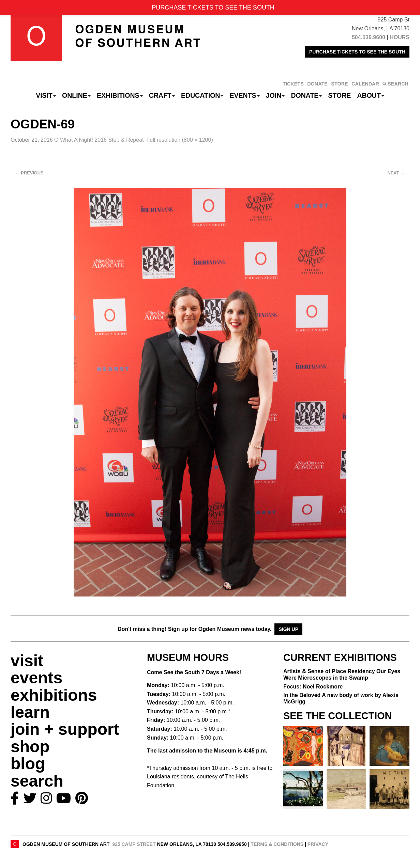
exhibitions (54, 695)
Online (76, 95)
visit (27, 661)
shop (30, 747)
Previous (29, 173)
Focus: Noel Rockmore (313, 687)
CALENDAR (365, 84)
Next (396, 173)
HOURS (400, 37)
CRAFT (162, 95)
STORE (339, 84)
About (371, 95)
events (36, 678)
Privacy (318, 844)
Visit (46, 95)
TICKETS (293, 84)
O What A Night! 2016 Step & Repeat (99, 140)
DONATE (317, 84)
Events (245, 95)
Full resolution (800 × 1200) (179, 140)
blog (28, 764)
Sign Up (288, 629)
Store (340, 95)
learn (30, 712)
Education (202, 95)
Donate (306, 95)
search (37, 781)
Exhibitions (120, 95)
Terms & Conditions (277, 844)
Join (275, 95)
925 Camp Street (134, 844)
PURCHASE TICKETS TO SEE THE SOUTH (357, 52)
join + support (65, 729)
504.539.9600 (369, 37)
